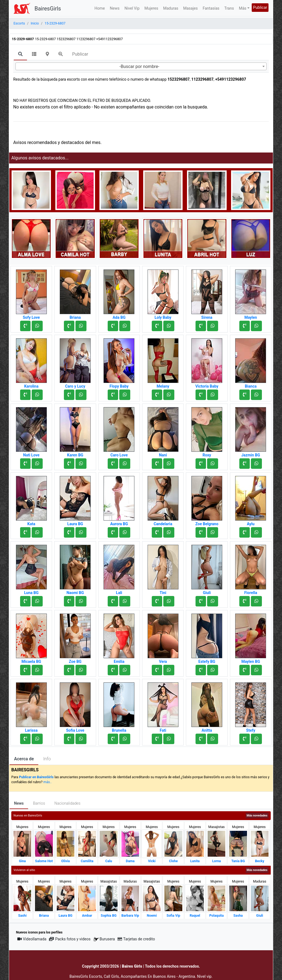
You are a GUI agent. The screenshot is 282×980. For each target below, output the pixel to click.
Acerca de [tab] (24, 759)
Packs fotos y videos (70, 939)
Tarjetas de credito (136, 939)
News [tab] (19, 803)
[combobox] (141, 66)
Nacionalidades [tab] (68, 803)
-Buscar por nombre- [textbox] (139, 66)
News (115, 8)
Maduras (171, 8)
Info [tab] (47, 759)
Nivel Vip (132, 8)
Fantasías (211, 8)
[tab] (20, 55)
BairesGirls (48, 9)
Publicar (260, 7)
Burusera (104, 939)
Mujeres (151, 8)
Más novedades (257, 816)
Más (242, 8)
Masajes (190, 8)
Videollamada (32, 939)
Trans (229, 8)
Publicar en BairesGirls (36, 777)
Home (100, 8)
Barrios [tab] (39, 803)
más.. (47, 782)
